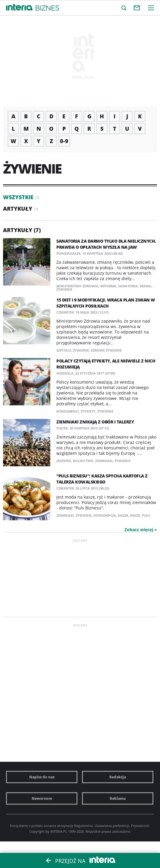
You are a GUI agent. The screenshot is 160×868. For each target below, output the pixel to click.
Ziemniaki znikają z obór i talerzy (95, 422)
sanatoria (128, 286)
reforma (108, 286)
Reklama (118, 798)
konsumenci (68, 411)
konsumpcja (105, 515)
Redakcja (118, 777)
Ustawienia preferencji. (112, 826)
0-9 (64, 141)
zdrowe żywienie (106, 350)
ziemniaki (104, 461)
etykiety (88, 411)
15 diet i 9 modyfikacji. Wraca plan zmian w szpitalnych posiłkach (106, 303)
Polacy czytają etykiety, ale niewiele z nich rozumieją (106, 364)
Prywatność (140, 826)
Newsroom (42, 798)
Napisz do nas (42, 777)
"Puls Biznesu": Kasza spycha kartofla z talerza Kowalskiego (102, 479)
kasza (123, 515)
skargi (146, 286)
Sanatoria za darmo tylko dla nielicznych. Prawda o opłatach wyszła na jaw (106, 244)
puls (146, 515)
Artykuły (18, 209)
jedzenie (64, 461)
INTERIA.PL (59, 831)
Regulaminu (83, 826)
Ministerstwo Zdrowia (77, 286)
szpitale (64, 350)
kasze (135, 515)
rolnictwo (83, 461)
